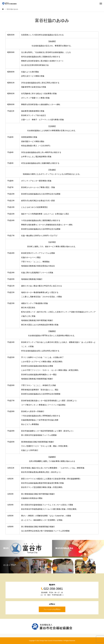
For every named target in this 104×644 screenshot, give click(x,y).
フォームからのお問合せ (52, 609)
